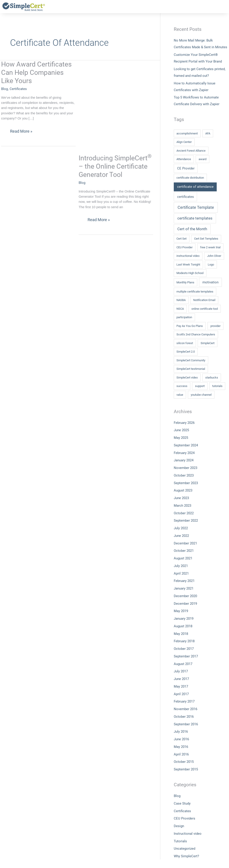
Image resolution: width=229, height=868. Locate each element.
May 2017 (181, 686)
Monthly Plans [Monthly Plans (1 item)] (185, 282)
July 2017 (181, 671)
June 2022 (181, 536)
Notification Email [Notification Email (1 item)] (204, 300)
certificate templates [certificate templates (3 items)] (195, 218)
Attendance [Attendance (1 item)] (184, 159)
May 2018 (181, 634)
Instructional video (188, 834)
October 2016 (184, 717)
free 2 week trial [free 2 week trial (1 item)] (210, 247)
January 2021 (184, 588)
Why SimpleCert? (186, 856)
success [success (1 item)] (182, 386)
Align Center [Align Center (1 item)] (184, 142)
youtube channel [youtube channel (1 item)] (201, 395)
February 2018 (184, 641)
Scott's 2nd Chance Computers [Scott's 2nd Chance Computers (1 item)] (196, 334)
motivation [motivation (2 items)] (210, 282)
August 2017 (183, 664)
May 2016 (181, 747)
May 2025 (181, 438)
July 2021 (181, 566)
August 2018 (183, 626)
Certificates (18, 89)
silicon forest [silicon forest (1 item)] (185, 343)
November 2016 (186, 709)
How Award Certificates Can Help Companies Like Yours (36, 72)
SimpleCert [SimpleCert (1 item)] (208, 343)
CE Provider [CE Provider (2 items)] (186, 168)
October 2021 (184, 551)
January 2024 (184, 460)
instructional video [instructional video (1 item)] (188, 256)
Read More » (21, 130)
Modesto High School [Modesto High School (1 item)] (190, 273)
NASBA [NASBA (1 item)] (181, 300)
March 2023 (182, 506)
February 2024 (184, 453)
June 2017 (181, 679)
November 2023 (186, 468)
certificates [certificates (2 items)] (186, 197)
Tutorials (180, 841)
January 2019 (184, 619)
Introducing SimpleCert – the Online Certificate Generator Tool (121, 72)
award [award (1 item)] (202, 159)
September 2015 (186, 769)
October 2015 (184, 762)
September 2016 (186, 724)
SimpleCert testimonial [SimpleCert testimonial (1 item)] (191, 369)
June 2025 (181, 430)
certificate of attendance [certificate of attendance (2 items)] (195, 187)
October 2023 (184, 475)
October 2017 (184, 649)
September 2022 (186, 521)
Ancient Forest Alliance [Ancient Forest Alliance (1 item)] (191, 151)
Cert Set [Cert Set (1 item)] (181, 239)
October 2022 (184, 513)
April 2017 (181, 694)
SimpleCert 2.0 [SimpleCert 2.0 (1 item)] (186, 352)
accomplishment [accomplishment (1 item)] (187, 133)
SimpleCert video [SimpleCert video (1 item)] (187, 378)
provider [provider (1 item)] (215, 326)
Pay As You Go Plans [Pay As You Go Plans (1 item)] (190, 326)
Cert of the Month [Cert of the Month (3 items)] (192, 229)
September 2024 (186, 445)
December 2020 (185, 596)
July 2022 (181, 528)
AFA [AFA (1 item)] (208, 133)
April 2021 (181, 573)
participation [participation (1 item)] (184, 317)
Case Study (182, 803)
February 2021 (184, 581)
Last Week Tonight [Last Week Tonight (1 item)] (188, 265)
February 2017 (184, 701)
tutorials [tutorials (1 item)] (217, 386)
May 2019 (181, 611)
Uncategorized (184, 849)
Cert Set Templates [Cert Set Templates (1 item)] (206, 239)
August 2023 (183, 490)
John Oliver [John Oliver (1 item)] (214, 256)
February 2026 (184, 423)
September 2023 (186, 483)
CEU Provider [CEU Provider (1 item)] (184, 247)
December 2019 (185, 604)
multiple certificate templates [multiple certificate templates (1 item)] (195, 292)
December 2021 (185, 543)
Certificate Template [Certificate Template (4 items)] (196, 207)
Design (179, 826)
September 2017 (186, 656)
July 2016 (181, 732)
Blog (4, 89)
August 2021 (183, 558)
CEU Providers (184, 818)
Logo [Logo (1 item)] (211, 265)
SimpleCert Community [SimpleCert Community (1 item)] (191, 360)
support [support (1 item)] (200, 386)
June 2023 (181, 498)
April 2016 (181, 754)
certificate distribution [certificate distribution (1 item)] (190, 178)
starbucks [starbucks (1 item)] (212, 378)
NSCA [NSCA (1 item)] (180, 309)
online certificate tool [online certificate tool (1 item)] (205, 309)
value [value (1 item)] (180, 395)
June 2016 (181, 739)
